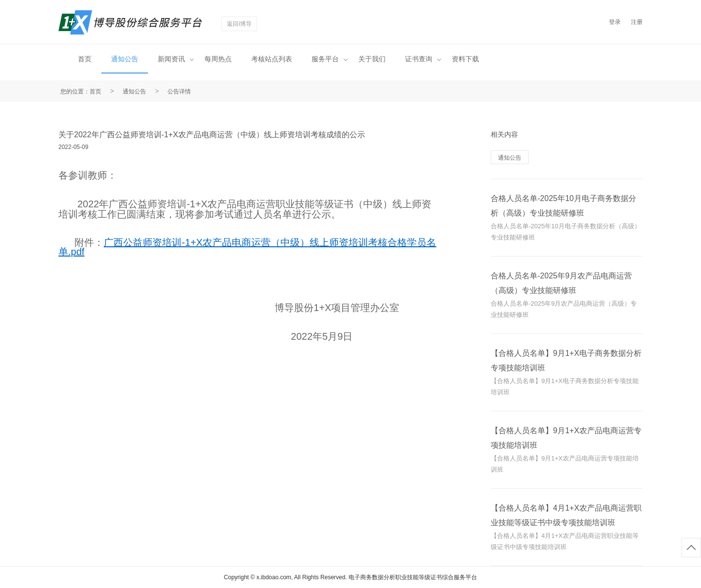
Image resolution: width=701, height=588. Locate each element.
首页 (85, 59)
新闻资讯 (176, 59)
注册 (637, 22)
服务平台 (330, 59)
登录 (615, 22)
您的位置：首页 (81, 92)
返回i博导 (239, 24)
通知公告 (125, 59)
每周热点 (218, 59)
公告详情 (179, 92)
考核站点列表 (272, 59)
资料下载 (465, 59)
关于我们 (372, 59)
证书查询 (423, 59)
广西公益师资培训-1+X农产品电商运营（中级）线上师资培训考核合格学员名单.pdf (247, 247)
